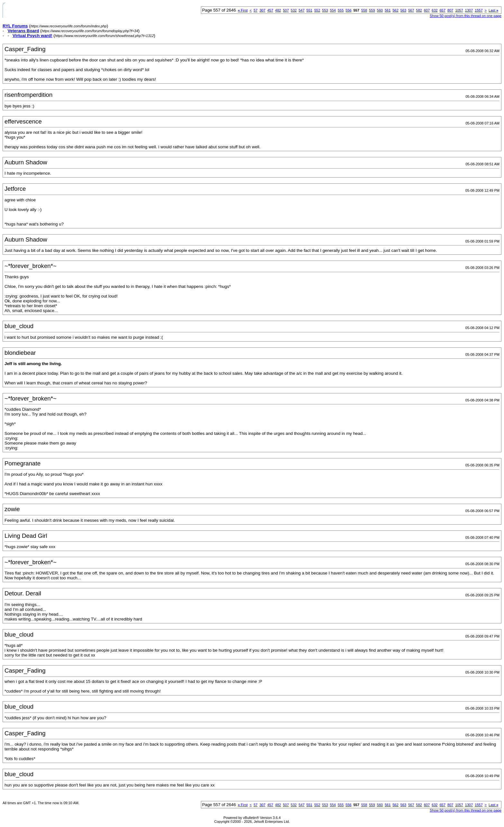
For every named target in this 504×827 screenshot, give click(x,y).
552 (317, 10)
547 (301, 10)
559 (372, 10)
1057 (459, 10)
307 (262, 10)
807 (450, 10)
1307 (469, 10)
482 (278, 10)
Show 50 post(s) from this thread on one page (466, 16)
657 (442, 10)
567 (411, 10)
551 (309, 10)
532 (294, 10)
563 (403, 10)
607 (427, 10)
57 (256, 10)
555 (341, 10)
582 (419, 10)
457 (270, 10)
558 (364, 10)
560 (380, 10)
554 (333, 10)
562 (395, 10)
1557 (479, 10)
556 (348, 10)
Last (493, 10)
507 (286, 10)
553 (325, 10)
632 (435, 10)
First (243, 10)
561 (388, 10)
